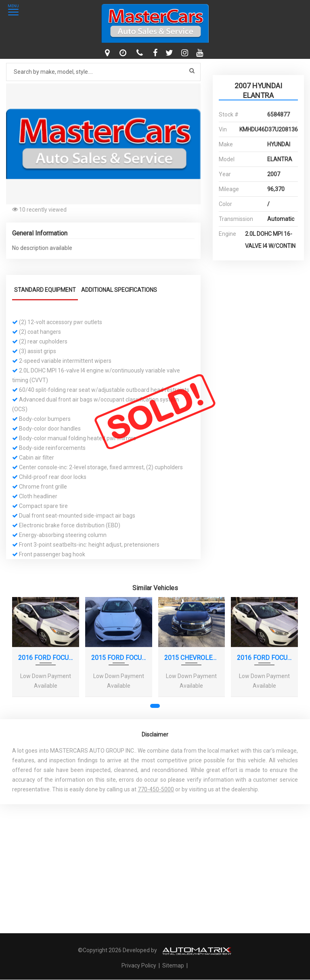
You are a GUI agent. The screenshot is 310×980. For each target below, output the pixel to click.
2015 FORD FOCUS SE (119, 658)
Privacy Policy (139, 965)
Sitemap (173, 965)
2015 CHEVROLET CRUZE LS (192, 658)
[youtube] (201, 53)
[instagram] (186, 53)
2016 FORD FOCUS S (46, 658)
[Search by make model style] (103, 72)
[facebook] (156, 53)
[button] (193, 91)
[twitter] (170, 53)
